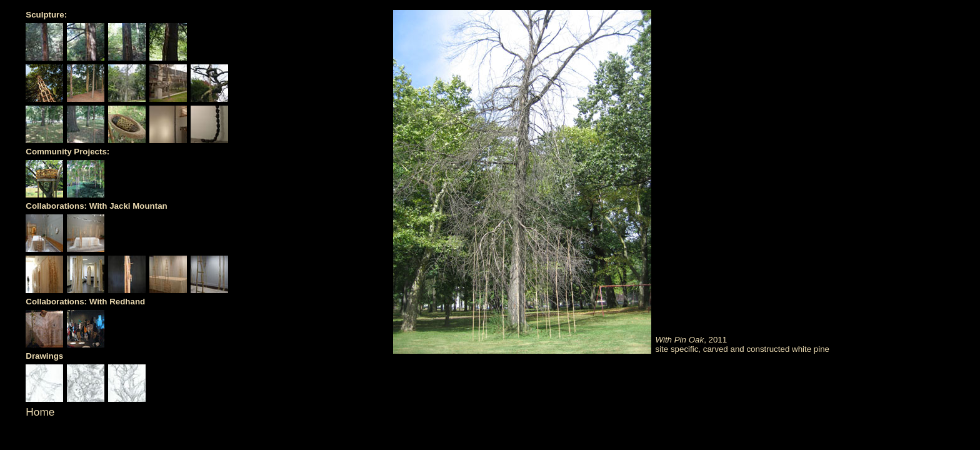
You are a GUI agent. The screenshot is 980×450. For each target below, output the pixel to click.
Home (40, 412)
